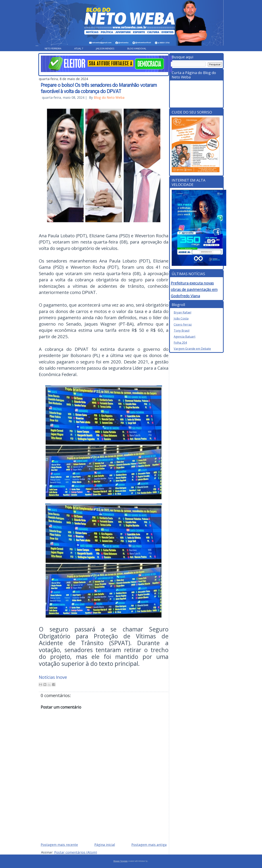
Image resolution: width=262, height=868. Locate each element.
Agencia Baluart (185, 337)
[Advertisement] (104, 814)
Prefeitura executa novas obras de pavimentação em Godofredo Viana (194, 289)
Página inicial (105, 845)
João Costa (181, 318)
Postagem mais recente (59, 845)
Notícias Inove (53, 677)
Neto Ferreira (53, 48)
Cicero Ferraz (183, 324)
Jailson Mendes (105, 48)
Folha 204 (180, 343)
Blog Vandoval (137, 48)
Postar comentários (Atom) (76, 852)
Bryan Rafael (182, 312)
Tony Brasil (182, 331)
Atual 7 (79, 48)
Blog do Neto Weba (109, 97)
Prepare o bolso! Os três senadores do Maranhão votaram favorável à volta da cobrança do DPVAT (99, 88)
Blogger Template (121, 861)
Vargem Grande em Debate (192, 349)
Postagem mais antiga (149, 845)
